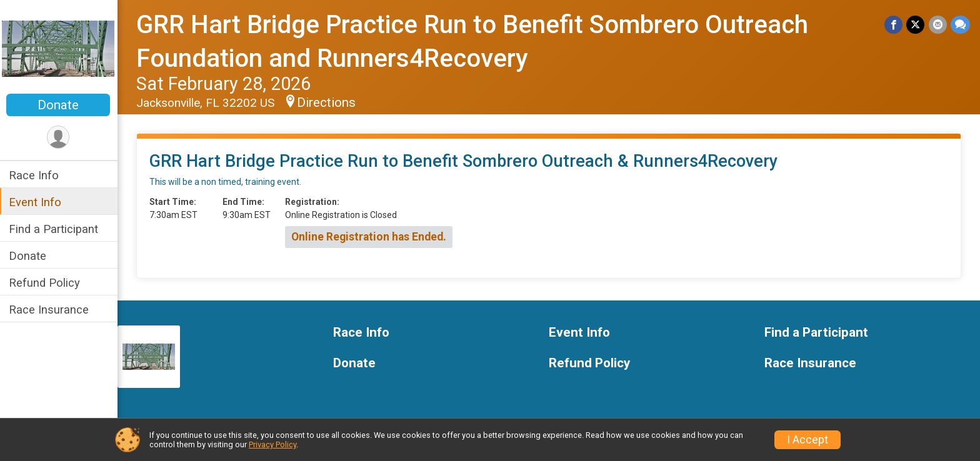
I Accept (807, 440)
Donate (59, 105)
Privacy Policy (272, 444)
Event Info (36, 202)
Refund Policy (46, 283)
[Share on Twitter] (916, 25)
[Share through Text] (960, 25)
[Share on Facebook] (894, 25)
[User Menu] (60, 137)
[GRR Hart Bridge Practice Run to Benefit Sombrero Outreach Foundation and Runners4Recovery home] (59, 48)
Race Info (35, 175)
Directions (327, 102)
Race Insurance (50, 310)
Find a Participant (55, 229)
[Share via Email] (938, 25)
